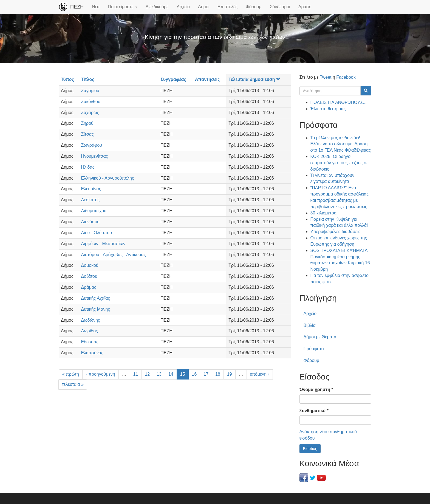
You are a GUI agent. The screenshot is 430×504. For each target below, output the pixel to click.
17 (206, 374)
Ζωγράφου (91, 145)
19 (230, 374)
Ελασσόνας (92, 353)
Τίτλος (87, 79)
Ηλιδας (88, 167)
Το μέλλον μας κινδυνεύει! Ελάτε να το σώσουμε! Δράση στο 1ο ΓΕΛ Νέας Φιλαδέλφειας (341, 144)
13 (159, 374)
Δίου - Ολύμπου (96, 233)
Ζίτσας (87, 134)
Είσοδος (310, 449)
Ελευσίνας (91, 189)
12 (147, 374)
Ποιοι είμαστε (123, 7)
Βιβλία (310, 325)
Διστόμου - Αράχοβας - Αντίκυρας (113, 255)
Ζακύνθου (90, 102)
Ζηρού (87, 123)
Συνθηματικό (314, 411)
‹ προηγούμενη (101, 374)
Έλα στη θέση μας (328, 109)
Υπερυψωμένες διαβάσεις (336, 232)
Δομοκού (90, 265)
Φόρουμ (254, 7)
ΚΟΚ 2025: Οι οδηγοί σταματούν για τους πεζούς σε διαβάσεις (340, 163)
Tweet (326, 77)
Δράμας (88, 287)
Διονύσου (90, 222)
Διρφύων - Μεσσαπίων (103, 244)
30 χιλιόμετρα (324, 213)
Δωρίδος (89, 331)
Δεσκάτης (90, 200)
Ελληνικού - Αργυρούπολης (107, 178)
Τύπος (67, 79)
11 (136, 374)
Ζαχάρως (90, 113)
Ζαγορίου (90, 91)
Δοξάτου (89, 276)
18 (218, 374)
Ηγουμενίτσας (94, 156)
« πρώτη (71, 374)
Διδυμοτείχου (94, 211)
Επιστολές (227, 7)
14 (171, 374)
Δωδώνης (90, 320)
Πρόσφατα (314, 349)
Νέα (96, 7)
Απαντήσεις (207, 79)
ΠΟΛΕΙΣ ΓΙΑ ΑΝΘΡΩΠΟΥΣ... (339, 102)
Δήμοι (204, 7)
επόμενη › (260, 374)
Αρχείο (183, 7)
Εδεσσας (90, 342)
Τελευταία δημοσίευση (254, 79)
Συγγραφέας (173, 79)
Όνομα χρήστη (316, 390)
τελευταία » (73, 384)
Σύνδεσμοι (280, 7)
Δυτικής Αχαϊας (95, 298)
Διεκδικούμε (157, 7)
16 (194, 374)
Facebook (346, 77)
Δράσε (305, 7)
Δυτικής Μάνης (95, 309)
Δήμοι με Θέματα (320, 337)
